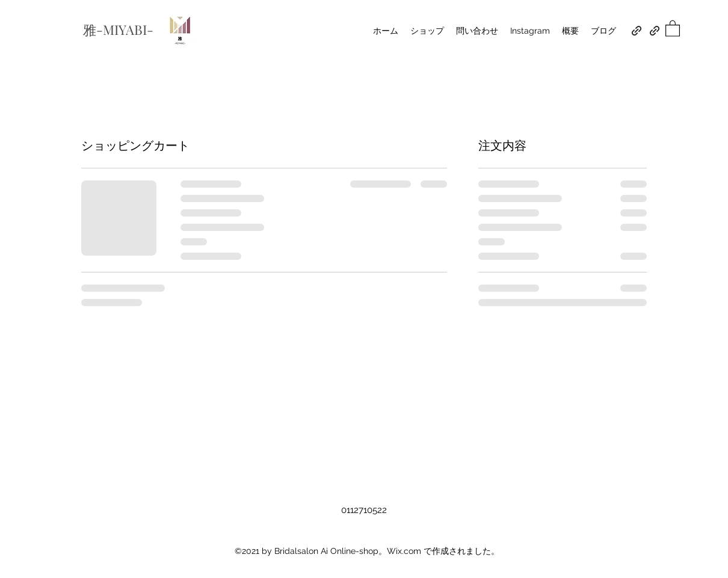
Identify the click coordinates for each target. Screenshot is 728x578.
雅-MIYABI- (120, 29)
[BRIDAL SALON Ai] (637, 31)
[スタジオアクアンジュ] (655, 31)
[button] (673, 28)
